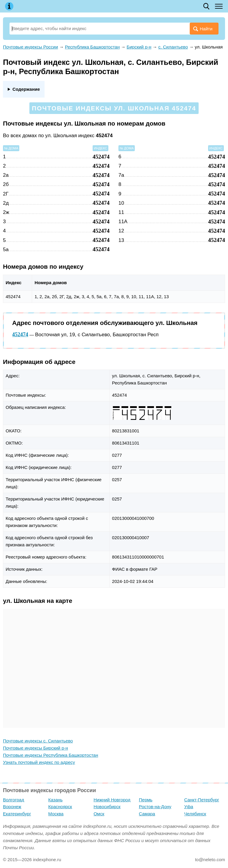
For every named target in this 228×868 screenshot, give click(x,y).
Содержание (26, 89)
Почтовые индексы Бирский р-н (35, 748)
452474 (20, 334)
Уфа (189, 807)
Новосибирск (107, 807)
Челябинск (195, 814)
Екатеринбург (17, 814)
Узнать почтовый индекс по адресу (39, 762)
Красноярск (60, 807)
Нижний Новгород (112, 800)
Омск (99, 814)
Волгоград (14, 800)
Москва (56, 814)
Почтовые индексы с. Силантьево (38, 741)
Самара (147, 814)
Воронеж (12, 807)
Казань (56, 800)
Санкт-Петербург (202, 800)
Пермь (146, 800)
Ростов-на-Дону (155, 807)
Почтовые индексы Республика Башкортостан (50, 755)
